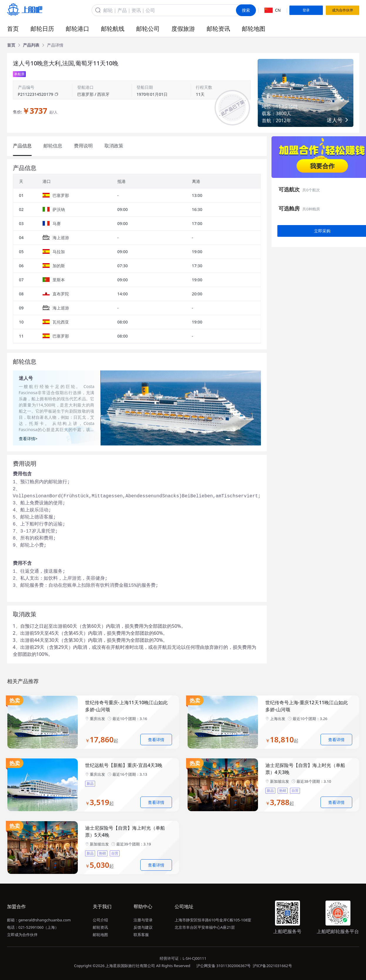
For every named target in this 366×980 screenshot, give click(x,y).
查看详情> (28, 439)
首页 (13, 29)
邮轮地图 (254, 29)
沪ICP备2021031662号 (272, 966)
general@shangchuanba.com (45, 920)
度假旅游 (183, 29)
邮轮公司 (148, 29)
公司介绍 (100, 920)
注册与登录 (143, 920)
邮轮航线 (113, 29)
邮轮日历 (42, 29)
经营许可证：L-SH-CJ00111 (183, 958)
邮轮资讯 (218, 29)
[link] (11, 45)
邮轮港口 (77, 29)
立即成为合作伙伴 (22, 935)
